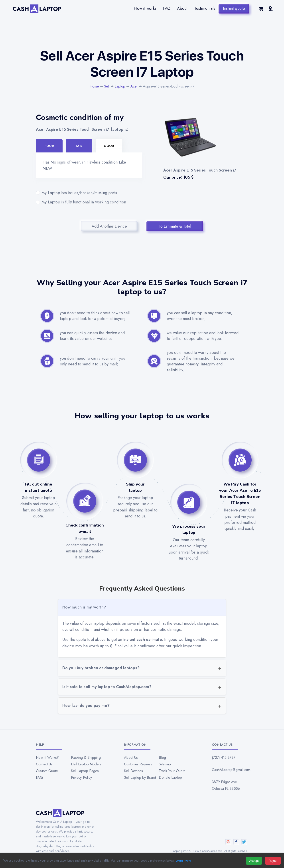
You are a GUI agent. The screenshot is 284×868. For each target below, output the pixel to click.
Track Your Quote (172, 771)
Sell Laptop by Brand (140, 777)
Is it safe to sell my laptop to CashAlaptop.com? (107, 687)
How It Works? (47, 758)
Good (109, 146)
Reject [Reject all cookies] (273, 861)
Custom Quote (47, 771)
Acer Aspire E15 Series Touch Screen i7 (72, 129)
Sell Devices (133, 771)
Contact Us (44, 764)
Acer (134, 86)
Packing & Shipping (86, 758)
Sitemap (165, 764)
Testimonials (205, 8)
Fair (79, 146)
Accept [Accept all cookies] (254, 861)
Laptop (120, 86)
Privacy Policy (81, 777)
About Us (131, 758)
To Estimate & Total (175, 226)
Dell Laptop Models (86, 764)
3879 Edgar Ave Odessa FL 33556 (226, 785)
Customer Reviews (138, 764)
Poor (49, 146)
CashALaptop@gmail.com (230, 770)
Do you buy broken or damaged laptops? (101, 668)
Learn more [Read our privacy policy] (183, 860)
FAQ (167, 8)
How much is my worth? (84, 607)
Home (94, 86)
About (182, 8)
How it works (145, 8)
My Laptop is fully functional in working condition (89, 202)
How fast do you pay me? (86, 706)
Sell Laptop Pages (85, 771)
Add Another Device (109, 226)
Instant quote (234, 8)
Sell (107, 86)
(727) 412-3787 (224, 758)
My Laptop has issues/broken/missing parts (89, 193)
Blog (162, 758)
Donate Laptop (170, 777)
